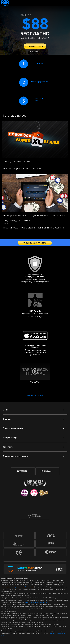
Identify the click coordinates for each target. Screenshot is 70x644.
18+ (19, 553)
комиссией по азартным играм (36, 602)
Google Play (47, 471)
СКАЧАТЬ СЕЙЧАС (35, 46)
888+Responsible (51, 544)
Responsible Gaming (59, 569)
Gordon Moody (52, 553)
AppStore (22, 471)
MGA (19, 536)
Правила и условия (35, 395)
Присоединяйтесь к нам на (16, 456)
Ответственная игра (13, 428)
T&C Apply (6, 223)
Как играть (8, 447)
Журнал (7, 419)
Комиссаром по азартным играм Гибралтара (17, 587)
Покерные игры (10, 438)
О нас (5, 410)
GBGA (51, 536)
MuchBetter (35, 516)
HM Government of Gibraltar (19, 544)
